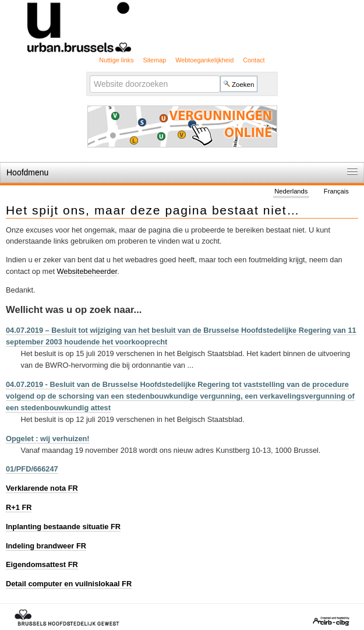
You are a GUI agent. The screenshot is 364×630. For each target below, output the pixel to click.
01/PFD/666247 (32, 469)
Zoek (89, 75)
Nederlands (291, 191)
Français (336, 191)
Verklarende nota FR (42, 488)
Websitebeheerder (87, 271)
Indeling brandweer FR (46, 546)
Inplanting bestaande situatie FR (63, 527)
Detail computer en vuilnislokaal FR (69, 584)
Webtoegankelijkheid (204, 60)
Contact (254, 60)
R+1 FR (19, 507)
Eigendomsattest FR (42, 564)
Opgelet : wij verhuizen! (48, 439)
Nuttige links (116, 60)
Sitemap (154, 60)
